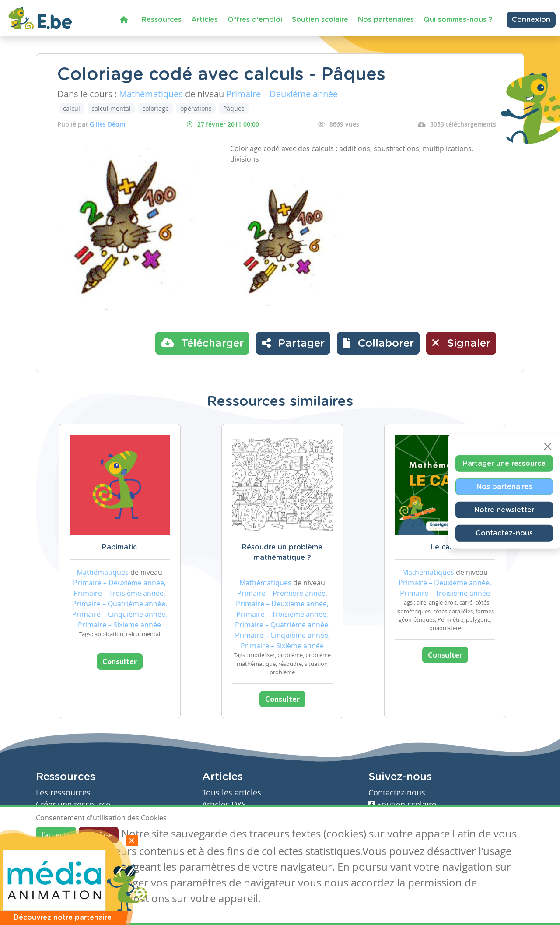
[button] (378, 343)
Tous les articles (232, 793)
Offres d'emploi (255, 20)
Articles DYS (224, 804)
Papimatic (119, 547)
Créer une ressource (73, 804)
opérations (196, 108)
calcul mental (111, 108)
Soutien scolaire (320, 20)
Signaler (461, 343)
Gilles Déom (107, 124)
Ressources (162, 20)
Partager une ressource (504, 463)
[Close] (548, 446)
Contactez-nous (504, 533)
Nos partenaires (386, 20)
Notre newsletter (504, 510)
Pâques (234, 108)
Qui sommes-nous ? (458, 20)
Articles (205, 20)
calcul (72, 108)
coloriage (156, 108)
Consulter (120, 661)
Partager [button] (293, 343)
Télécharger (202, 343)
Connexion (531, 20)
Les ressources (63, 793)
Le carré (445, 547)
